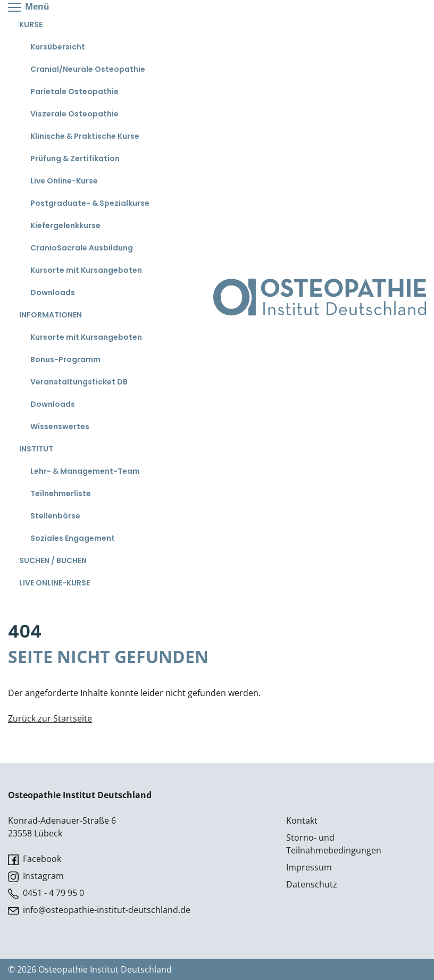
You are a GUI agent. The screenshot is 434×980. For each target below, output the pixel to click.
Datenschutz (312, 884)
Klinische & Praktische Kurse (85, 136)
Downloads (53, 292)
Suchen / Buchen (53, 560)
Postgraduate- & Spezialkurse (90, 203)
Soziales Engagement (73, 538)
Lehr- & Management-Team (85, 471)
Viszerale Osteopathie (74, 114)
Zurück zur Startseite (50, 718)
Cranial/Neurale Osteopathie (88, 69)
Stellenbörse (55, 516)
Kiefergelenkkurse (65, 225)
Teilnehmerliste (61, 493)
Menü (29, 7)
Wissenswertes (60, 426)
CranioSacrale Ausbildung (82, 248)
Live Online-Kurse (64, 181)
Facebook (35, 859)
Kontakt (302, 820)
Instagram (36, 876)
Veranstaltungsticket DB (79, 382)
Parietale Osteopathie (74, 91)
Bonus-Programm (65, 359)
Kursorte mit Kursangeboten (86, 270)
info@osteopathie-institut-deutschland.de (99, 910)
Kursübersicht (58, 47)
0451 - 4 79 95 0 (46, 893)
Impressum (309, 867)
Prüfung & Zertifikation (75, 158)
